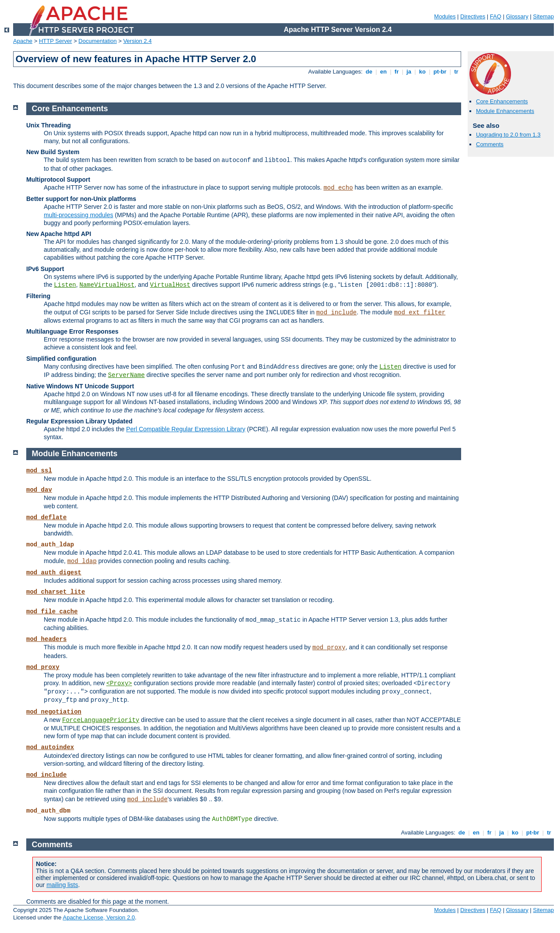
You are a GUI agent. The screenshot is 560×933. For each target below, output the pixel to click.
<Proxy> (119, 683)
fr (397, 72)
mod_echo (338, 188)
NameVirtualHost (107, 285)
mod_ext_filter (420, 313)
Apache (23, 41)
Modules (445, 16)
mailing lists (62, 885)
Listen (65, 285)
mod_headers (46, 639)
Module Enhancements (505, 111)
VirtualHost (170, 285)
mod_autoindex (50, 747)
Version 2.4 (138, 41)
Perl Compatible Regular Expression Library (185, 429)
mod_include (336, 313)
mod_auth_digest (54, 573)
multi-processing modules (79, 215)
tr (457, 72)
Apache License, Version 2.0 (99, 917)
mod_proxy (329, 648)
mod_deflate (46, 518)
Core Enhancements (502, 101)
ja (409, 72)
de (369, 72)
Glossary (517, 16)
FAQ (496, 16)
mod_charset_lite (56, 592)
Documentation (97, 41)
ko (422, 72)
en (383, 72)
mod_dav (39, 490)
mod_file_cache (52, 612)
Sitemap (543, 16)
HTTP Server (56, 41)
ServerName (126, 375)
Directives (473, 16)
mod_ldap (82, 561)
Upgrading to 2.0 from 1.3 (508, 135)
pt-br (440, 72)
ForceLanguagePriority (101, 720)
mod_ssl (39, 471)
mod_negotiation (54, 712)
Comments (490, 144)
